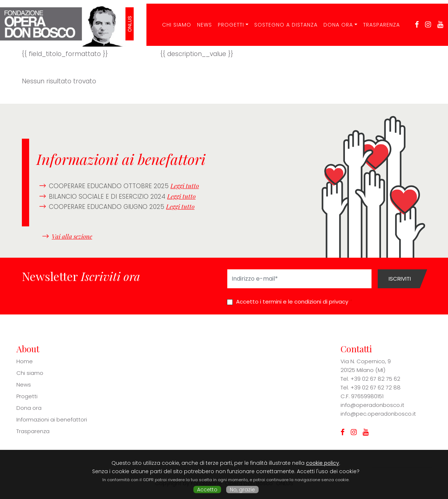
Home (25, 361)
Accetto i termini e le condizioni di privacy (292, 302)
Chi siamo (30, 373)
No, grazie (242, 490)
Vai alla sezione (72, 236)
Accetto (207, 490)
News (200, 20)
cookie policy (323, 463)
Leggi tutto (185, 186)
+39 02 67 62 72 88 (376, 387)
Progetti (227, 20)
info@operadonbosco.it (372, 405)
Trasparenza (377, 20)
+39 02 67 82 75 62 (375, 379)
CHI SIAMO (172, 20)
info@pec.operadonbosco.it (378, 414)
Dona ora (334, 20)
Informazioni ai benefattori (52, 419)
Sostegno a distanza (282, 20)
